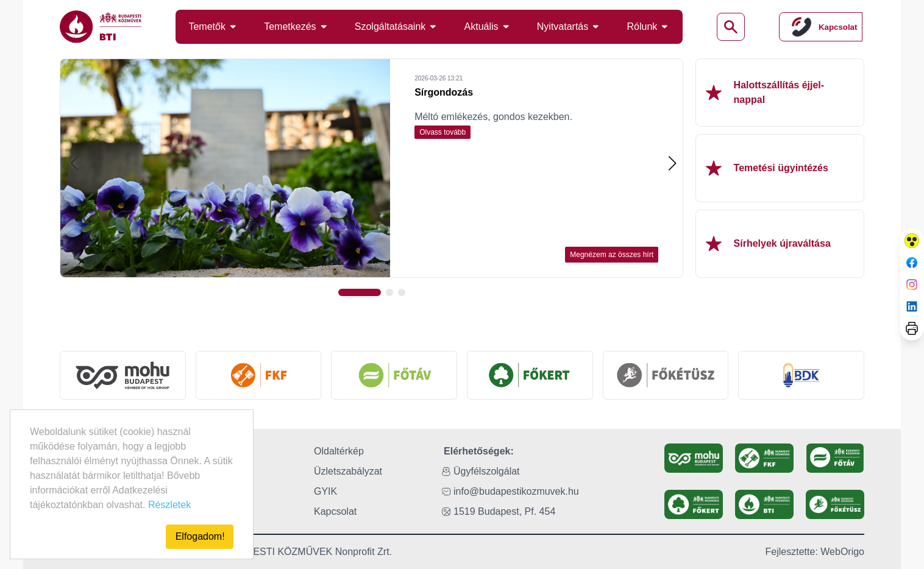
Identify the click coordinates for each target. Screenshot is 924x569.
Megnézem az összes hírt (612, 255)
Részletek (169, 505)
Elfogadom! (200, 536)
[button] (672, 163)
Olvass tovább (442, 132)
